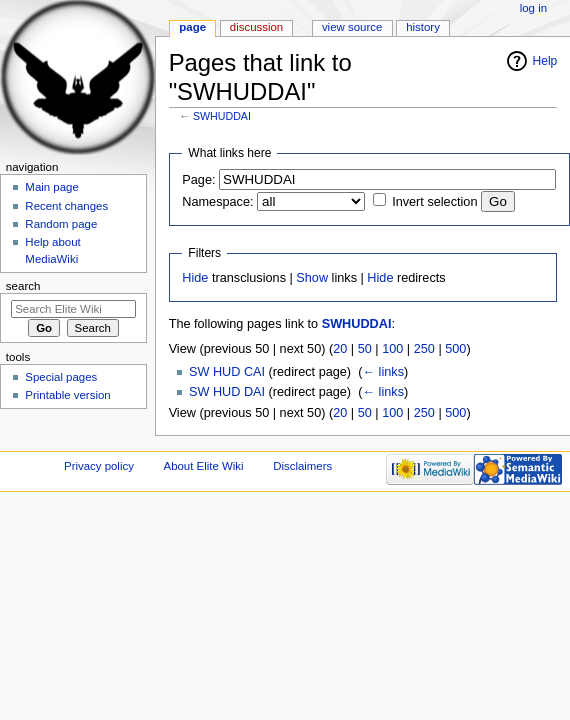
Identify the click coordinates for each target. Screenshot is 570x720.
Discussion (256, 27)
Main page (52, 187)
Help (545, 61)
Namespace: (217, 202)
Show (312, 278)
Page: (198, 180)
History (423, 27)
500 (455, 349)
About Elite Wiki (204, 466)
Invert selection (434, 202)
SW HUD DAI (227, 392)
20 (340, 349)
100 (392, 349)
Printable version (67, 395)
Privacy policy (99, 466)
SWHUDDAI (222, 116)
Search (23, 286)
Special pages (61, 377)
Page (192, 27)
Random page (61, 224)
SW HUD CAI (227, 372)
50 (365, 349)
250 (424, 349)
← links (383, 372)
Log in (533, 8)
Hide (195, 278)
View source (352, 27)
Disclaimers (302, 466)
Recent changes (66, 206)
